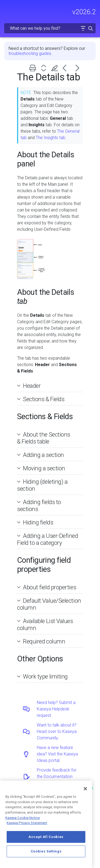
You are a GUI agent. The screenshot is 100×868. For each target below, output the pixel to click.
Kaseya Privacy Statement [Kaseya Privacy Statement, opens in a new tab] (27, 823)
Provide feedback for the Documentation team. (57, 776)
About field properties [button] (47, 587)
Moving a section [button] (42, 468)
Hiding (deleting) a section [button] (42, 485)
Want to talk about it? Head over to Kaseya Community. (57, 731)
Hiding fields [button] (36, 522)
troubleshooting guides (30, 53)
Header (32, 386)
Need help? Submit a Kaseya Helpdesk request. (56, 709)
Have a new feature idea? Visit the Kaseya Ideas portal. (57, 754)
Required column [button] (42, 641)
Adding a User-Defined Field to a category (48, 539)
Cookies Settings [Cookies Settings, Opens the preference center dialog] (46, 851)
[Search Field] (50, 28)
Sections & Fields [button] (41, 399)
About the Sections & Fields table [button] (44, 438)
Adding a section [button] (41, 455)
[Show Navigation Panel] (7, 9)
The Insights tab (51, 138)
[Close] (85, 789)
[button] (83, 28)
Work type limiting (45, 676)
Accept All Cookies (46, 837)
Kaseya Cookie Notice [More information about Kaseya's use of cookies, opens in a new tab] (23, 818)
